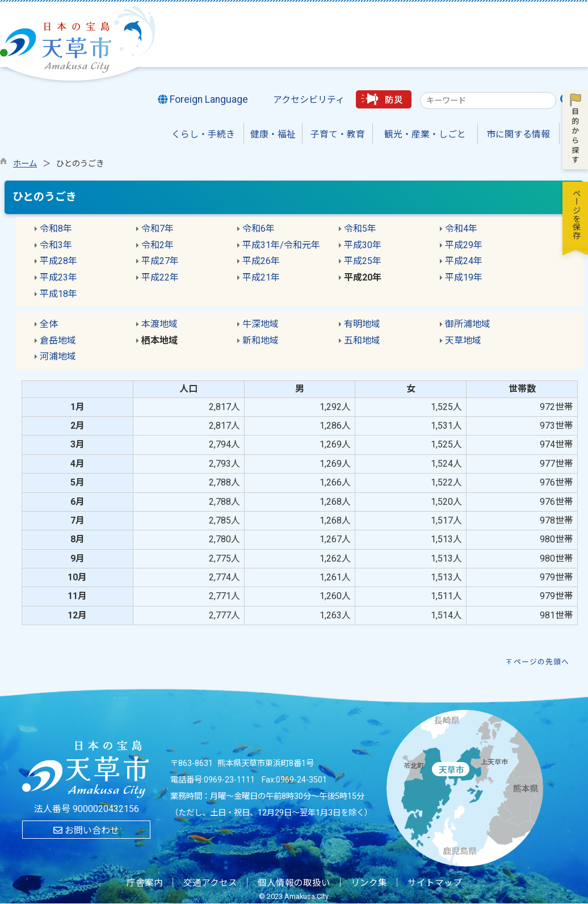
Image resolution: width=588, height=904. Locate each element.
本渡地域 (159, 324)
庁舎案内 (145, 883)
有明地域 (362, 324)
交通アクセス (210, 883)
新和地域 (261, 340)
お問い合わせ (86, 830)
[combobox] (488, 101)
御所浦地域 (468, 324)
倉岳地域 (58, 340)
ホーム (25, 164)
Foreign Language (203, 99)
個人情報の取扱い (294, 883)
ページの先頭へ (541, 662)
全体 (49, 324)
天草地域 (463, 340)
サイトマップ (435, 883)
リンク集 (369, 883)
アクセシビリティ (309, 100)
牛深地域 (261, 324)
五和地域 (362, 340)
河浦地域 (58, 356)
